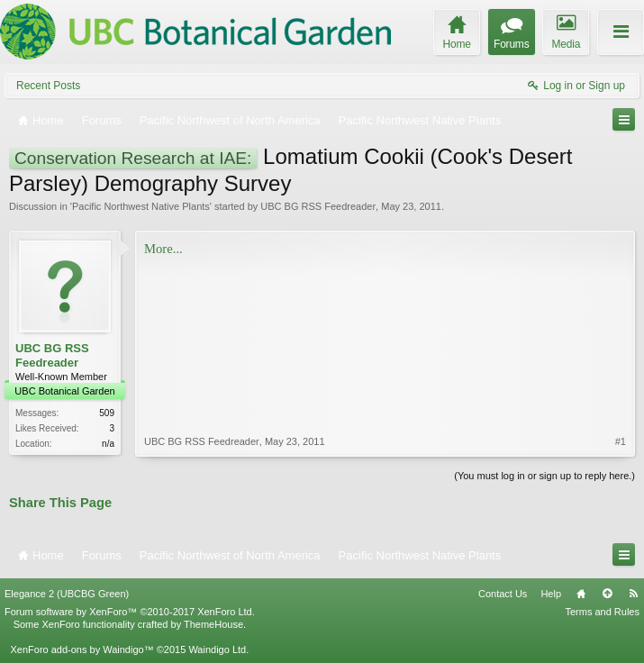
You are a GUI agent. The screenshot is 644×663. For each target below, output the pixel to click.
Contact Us (503, 594)
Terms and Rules (602, 612)
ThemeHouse (213, 624)
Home (581, 594)
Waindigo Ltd (217, 649)
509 (107, 413)
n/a (108, 444)
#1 (621, 441)
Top (607, 594)
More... (163, 249)
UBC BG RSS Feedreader (318, 206)
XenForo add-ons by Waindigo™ (82, 649)
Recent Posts (48, 86)
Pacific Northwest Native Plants (141, 206)
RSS (633, 594)
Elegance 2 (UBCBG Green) (67, 594)
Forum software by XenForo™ (130, 612)
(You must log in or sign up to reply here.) (544, 476)
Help (551, 594)
